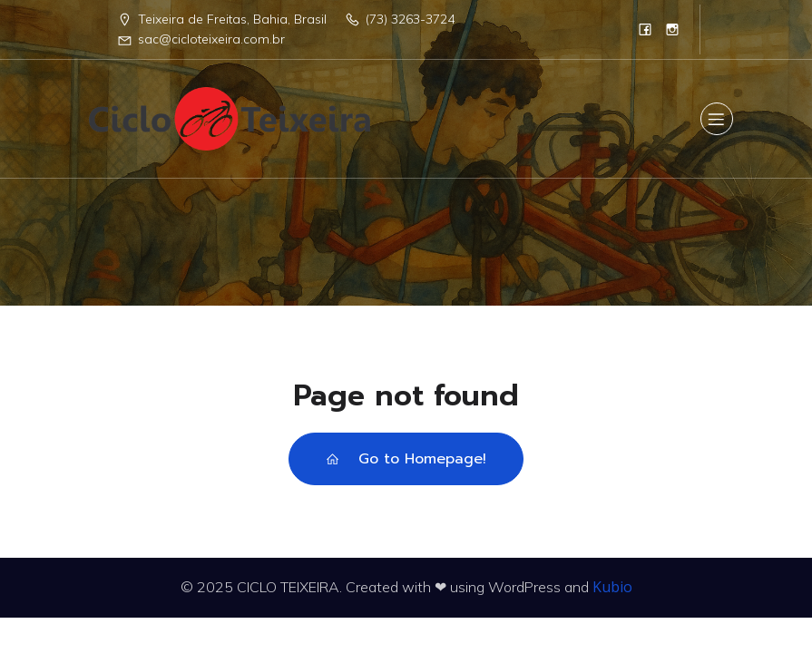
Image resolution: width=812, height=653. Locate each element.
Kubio (612, 587)
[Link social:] (645, 29)
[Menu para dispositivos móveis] (717, 119)
